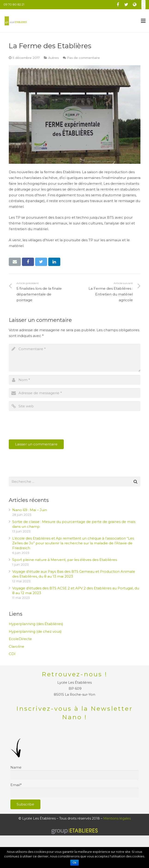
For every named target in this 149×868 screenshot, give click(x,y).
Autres (53, 58)
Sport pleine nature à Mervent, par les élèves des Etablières (65, 560)
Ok (74, 863)
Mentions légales (117, 818)
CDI (12, 654)
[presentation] (44, 426)
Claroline (17, 646)
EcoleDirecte (20, 639)
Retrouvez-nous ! (75, 674)
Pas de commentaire (83, 58)
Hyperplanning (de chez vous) (35, 631)
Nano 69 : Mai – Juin (30, 510)
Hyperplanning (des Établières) (36, 624)
